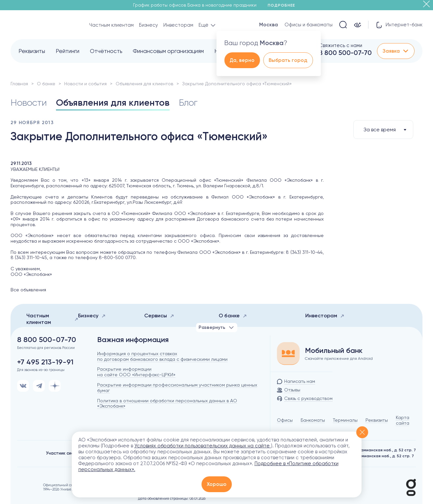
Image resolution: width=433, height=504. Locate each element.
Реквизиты (32, 51)
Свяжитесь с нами (340, 45)
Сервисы (159, 316)
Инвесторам (178, 25)
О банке (46, 84)
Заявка (396, 51)
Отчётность (106, 51)
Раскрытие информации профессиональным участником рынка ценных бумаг (177, 388)
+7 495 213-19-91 (45, 362)
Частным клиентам (111, 25)
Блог (188, 103)
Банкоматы (313, 420)
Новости (29, 103)
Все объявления (28, 290)
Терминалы (345, 420)
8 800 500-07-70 (345, 53)
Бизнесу (149, 25)
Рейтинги (68, 51)
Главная (19, 84)
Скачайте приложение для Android (339, 358)
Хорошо (217, 484)
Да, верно (242, 60)
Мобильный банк (334, 351)
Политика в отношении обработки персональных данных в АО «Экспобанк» (167, 403)
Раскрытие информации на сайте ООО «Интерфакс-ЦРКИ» (136, 372)
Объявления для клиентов (144, 84)
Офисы (285, 420)
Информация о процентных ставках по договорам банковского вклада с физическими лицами (162, 356)
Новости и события (85, 84)
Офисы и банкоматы (309, 25)
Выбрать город (288, 60)
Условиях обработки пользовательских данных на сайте (203, 446)
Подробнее (284, 5)
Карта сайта (403, 420)
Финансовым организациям (168, 51)
